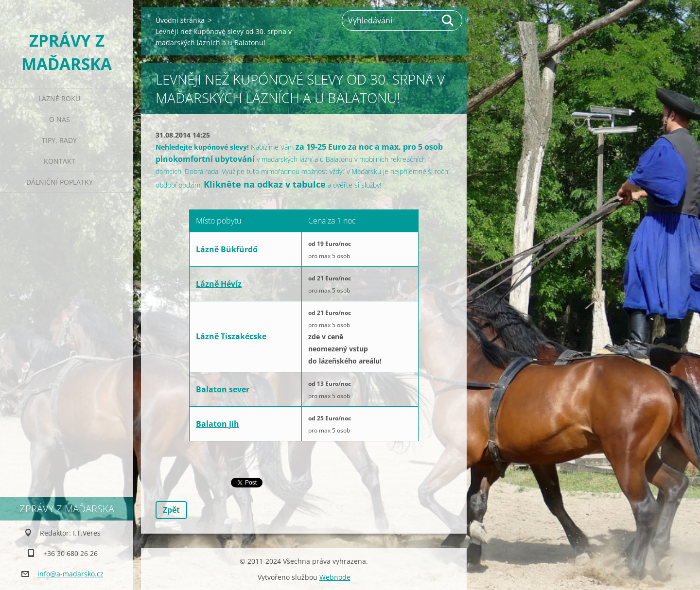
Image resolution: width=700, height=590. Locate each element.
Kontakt (60, 161)
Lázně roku (59, 98)
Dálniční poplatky (60, 182)
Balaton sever (223, 389)
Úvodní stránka (180, 20)
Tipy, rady (59, 140)
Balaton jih (218, 424)
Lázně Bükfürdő (227, 249)
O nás (60, 119)
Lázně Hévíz (219, 284)
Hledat (448, 20)
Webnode (335, 577)
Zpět (171, 510)
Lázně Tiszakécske (231, 336)
